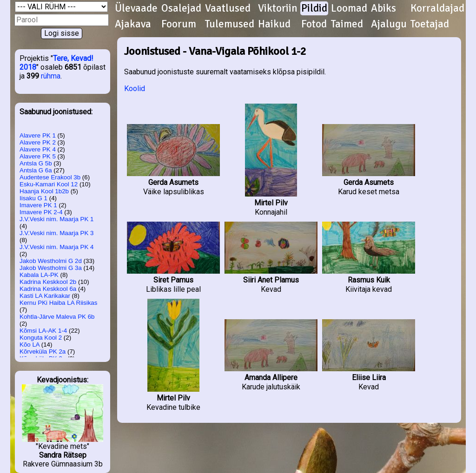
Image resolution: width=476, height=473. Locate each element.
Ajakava (133, 24)
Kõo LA (30, 345)
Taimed (347, 24)
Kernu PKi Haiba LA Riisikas (58, 303)
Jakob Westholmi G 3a (51, 268)
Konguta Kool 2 (41, 338)
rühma (51, 76)
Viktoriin (278, 8)
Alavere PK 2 (38, 142)
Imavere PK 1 (38, 205)
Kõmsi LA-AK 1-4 (43, 331)
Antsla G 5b (36, 163)
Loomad (349, 8)
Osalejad (181, 8)
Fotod (314, 24)
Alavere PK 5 (38, 156)
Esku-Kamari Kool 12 (49, 184)
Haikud (274, 24)
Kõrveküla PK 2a (43, 351)
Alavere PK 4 (38, 149)
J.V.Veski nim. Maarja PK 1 (57, 219)
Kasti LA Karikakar (45, 296)
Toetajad (430, 24)
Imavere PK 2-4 (41, 212)
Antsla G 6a (36, 170)
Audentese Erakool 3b (50, 177)
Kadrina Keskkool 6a (48, 289)
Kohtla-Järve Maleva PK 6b (57, 317)
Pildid (314, 8)
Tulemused (230, 24)
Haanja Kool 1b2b (44, 191)
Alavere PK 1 (38, 135)
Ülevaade (136, 8)
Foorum (179, 24)
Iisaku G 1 (33, 198)
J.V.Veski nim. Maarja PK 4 (57, 247)
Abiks (383, 8)
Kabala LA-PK (39, 275)
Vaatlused (228, 8)
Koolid (135, 89)
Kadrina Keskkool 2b (48, 282)
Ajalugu (389, 24)
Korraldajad (437, 8)
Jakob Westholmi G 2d (51, 261)
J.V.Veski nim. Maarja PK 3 (57, 233)
